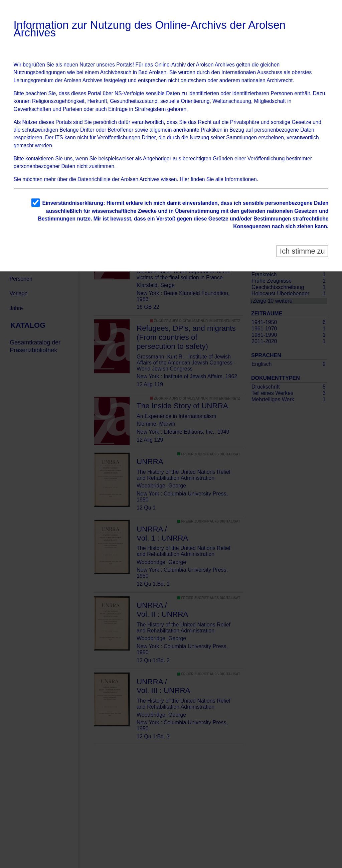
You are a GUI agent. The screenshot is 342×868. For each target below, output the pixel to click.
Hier (185, 179)
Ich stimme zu (302, 251)
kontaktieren (40, 159)
